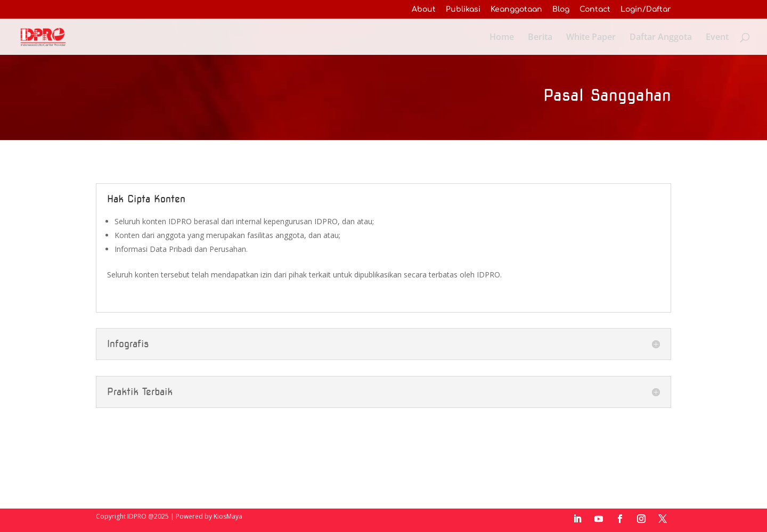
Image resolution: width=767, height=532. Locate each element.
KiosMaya (228, 516)
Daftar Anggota (661, 38)
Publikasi (463, 10)
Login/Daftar (646, 10)
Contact (595, 10)
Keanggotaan (516, 10)
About (424, 10)
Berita (540, 38)
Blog (561, 10)
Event (717, 38)
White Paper (591, 38)
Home (502, 38)
